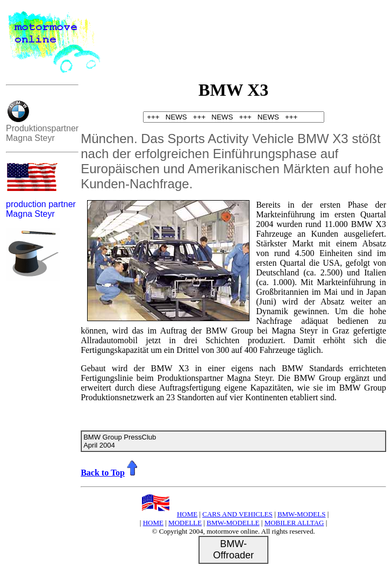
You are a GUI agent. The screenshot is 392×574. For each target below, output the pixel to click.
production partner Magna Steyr (41, 209)
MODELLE (185, 523)
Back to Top (110, 473)
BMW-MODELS (302, 514)
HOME (168, 514)
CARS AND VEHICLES (237, 514)
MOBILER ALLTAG (294, 523)
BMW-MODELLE (233, 523)
